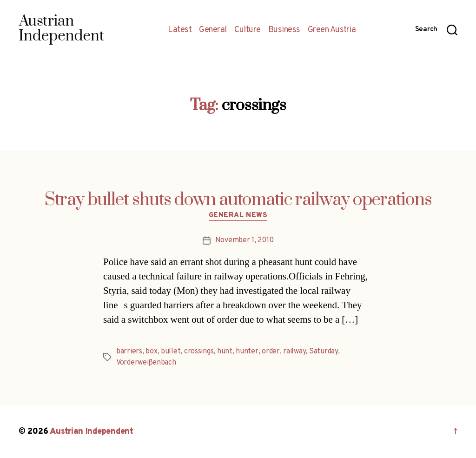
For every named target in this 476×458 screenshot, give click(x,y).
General (213, 30)
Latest (180, 30)
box (151, 352)
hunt (225, 352)
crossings (199, 352)
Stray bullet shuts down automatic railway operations (238, 200)
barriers (129, 352)
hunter (247, 352)
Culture (248, 30)
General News (238, 216)
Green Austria (332, 30)
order (271, 352)
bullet (171, 352)
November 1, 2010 (245, 240)
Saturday (324, 352)
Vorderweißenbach (146, 363)
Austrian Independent (92, 432)
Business (284, 30)
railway (294, 352)
